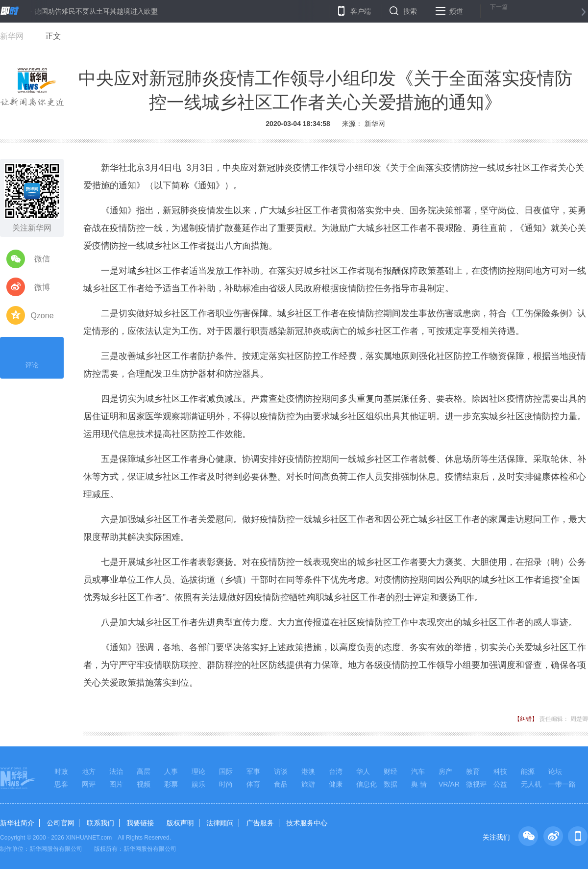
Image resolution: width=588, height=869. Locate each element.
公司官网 (60, 823)
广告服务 (260, 823)
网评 (89, 784)
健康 (336, 784)
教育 (473, 771)
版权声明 (180, 823)
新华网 (12, 36)
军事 (253, 771)
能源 (528, 771)
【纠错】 (526, 719)
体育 (253, 784)
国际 (226, 771)
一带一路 (562, 784)
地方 (89, 771)
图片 (116, 784)
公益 (500, 784)
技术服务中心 (307, 823)
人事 (171, 771)
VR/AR (449, 784)
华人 (363, 771)
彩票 (171, 784)
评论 (32, 357)
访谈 (281, 771)
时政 (61, 771)
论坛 (555, 771)
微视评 (476, 784)
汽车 (418, 771)
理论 (198, 771)
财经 (391, 771)
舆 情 (419, 784)
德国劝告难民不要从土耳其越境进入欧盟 (96, 11)
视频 (144, 784)
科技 (500, 771)
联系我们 (100, 823)
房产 (445, 771)
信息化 (367, 784)
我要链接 (140, 823)
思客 (61, 784)
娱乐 (198, 784)
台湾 (336, 771)
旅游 (308, 784)
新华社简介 (17, 823)
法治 (116, 771)
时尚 (226, 784)
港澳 (308, 771)
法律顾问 (220, 823)
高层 (144, 771)
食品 (281, 784)
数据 (391, 784)
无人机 (531, 784)
